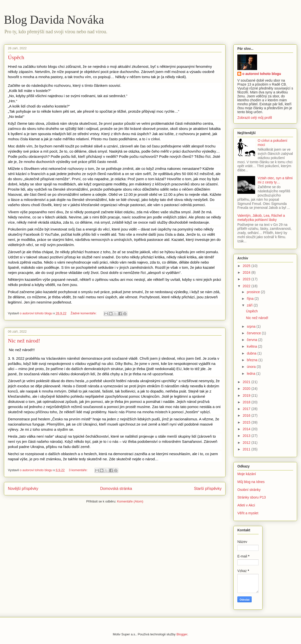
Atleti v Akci (246, 505)
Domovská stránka (116, 489)
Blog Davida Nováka (54, 20)
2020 (247, 389)
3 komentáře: (79, 470)
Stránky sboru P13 (252, 497)
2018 (247, 402)
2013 (247, 436)
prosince (254, 292)
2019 (247, 395)
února (252, 367)
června (252, 340)
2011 (247, 449)
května (252, 346)
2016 (247, 415)
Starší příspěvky (208, 489)
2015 (247, 422)
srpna (252, 326)
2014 (247, 429)
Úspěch (16, 57)
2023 (247, 279)
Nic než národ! (24, 341)
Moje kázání (247, 474)
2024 (247, 272)
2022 (247, 286)
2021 (247, 382)
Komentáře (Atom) (130, 501)
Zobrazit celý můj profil (255, 118)
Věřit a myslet (248, 513)
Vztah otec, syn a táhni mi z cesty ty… (275, 180)
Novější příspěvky (23, 489)
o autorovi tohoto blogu (262, 74)
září (250, 305)
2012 (247, 443)
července (254, 333)
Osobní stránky (249, 490)
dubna (252, 353)
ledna (251, 374)
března (253, 360)
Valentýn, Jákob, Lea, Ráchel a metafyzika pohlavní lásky (261, 218)
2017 (247, 409)
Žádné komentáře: (84, 313)
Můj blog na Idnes (251, 482)
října (251, 299)
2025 (247, 266)
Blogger (182, 634)
